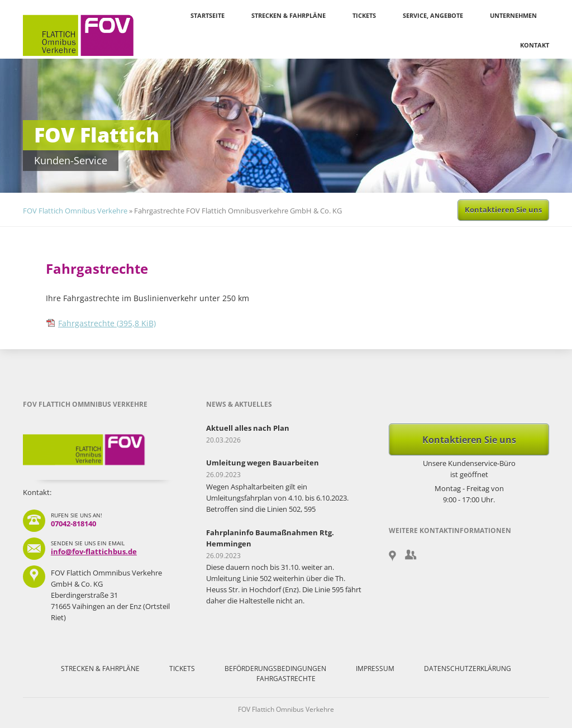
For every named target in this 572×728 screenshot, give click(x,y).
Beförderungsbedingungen (275, 668)
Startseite (208, 15)
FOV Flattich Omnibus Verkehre (75, 211)
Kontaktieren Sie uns (503, 210)
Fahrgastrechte (107, 323)
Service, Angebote (433, 15)
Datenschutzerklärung (468, 668)
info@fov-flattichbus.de (94, 551)
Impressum (375, 668)
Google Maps (395, 556)
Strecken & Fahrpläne (289, 15)
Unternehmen (513, 15)
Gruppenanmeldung (411, 555)
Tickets (364, 15)
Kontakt (535, 45)
